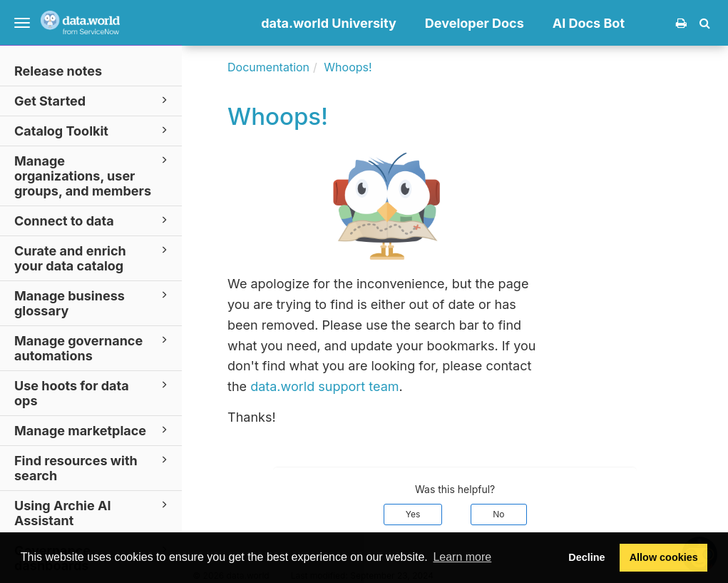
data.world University (329, 23)
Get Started (93, 100)
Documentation (268, 67)
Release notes (58, 71)
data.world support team (324, 386)
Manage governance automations (93, 348)
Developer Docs (475, 23)
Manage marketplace (93, 430)
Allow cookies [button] (664, 557)
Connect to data (93, 220)
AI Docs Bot (589, 23)
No (498, 514)
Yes (413, 514)
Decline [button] (586, 557)
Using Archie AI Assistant (93, 512)
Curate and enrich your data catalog (93, 258)
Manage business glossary (93, 303)
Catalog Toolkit (93, 130)
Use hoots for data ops (93, 392)
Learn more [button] (462, 557)
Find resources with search (93, 467)
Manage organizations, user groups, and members (93, 175)
